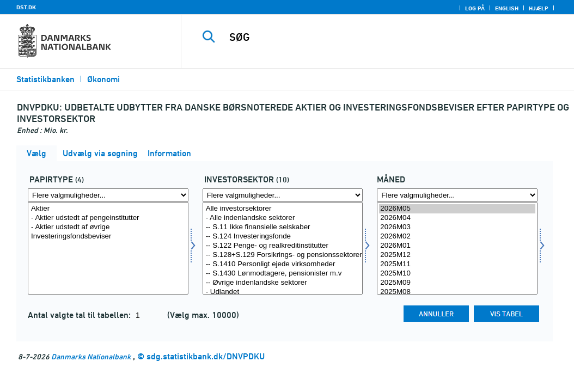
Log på (475, 8)
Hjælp (539, 8)
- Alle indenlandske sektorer (283, 218)
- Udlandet (283, 292)
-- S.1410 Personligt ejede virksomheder (283, 264)
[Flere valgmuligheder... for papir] (108, 195)
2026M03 (457, 227)
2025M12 (457, 255)
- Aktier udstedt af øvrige (108, 227)
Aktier (108, 209)
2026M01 (457, 246)
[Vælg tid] (457, 248)
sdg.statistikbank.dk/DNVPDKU (206, 356)
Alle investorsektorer (283, 209)
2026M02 (457, 237)
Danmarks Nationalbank (91, 356)
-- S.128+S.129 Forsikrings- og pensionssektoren (283, 255)
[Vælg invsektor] (283, 248)
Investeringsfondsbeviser (108, 237)
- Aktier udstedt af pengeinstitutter (108, 218)
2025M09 (457, 283)
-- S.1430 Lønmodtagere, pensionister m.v (283, 274)
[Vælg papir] (108, 248)
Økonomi (103, 79)
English (507, 8)
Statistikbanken (45, 79)
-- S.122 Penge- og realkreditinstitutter (283, 246)
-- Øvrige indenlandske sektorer (283, 283)
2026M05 (457, 209)
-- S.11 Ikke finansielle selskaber (283, 227)
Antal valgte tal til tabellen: (80, 315)
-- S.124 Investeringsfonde (283, 237)
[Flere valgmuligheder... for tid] (457, 195)
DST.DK (26, 7)
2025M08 (457, 292)
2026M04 (457, 218)
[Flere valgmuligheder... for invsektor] (283, 195)
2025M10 (457, 274)
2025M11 (457, 264)
